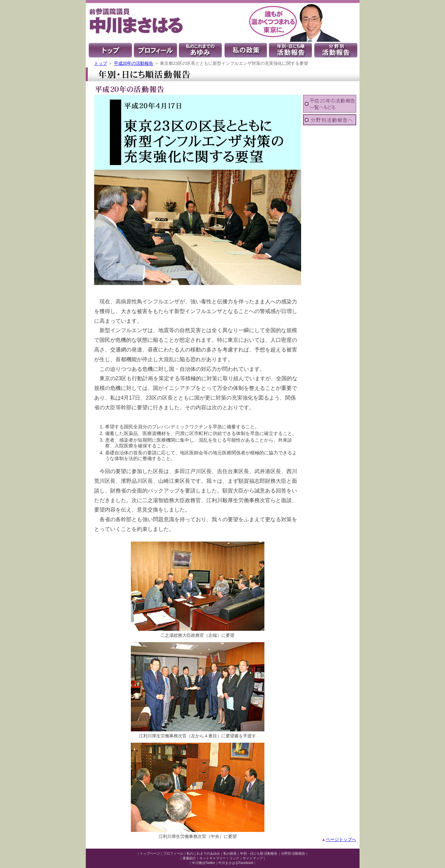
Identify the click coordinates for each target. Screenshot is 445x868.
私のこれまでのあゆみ (203, 853)
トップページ (150, 853)
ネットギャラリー (213, 858)
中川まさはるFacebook (236, 863)
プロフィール (173, 853)
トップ (101, 63)
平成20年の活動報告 (134, 63)
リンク (234, 858)
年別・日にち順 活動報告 (259, 853)
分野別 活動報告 (293, 853)
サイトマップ (253, 858)
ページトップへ (341, 839)
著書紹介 (189, 858)
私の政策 (230, 853)
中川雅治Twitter (203, 863)
